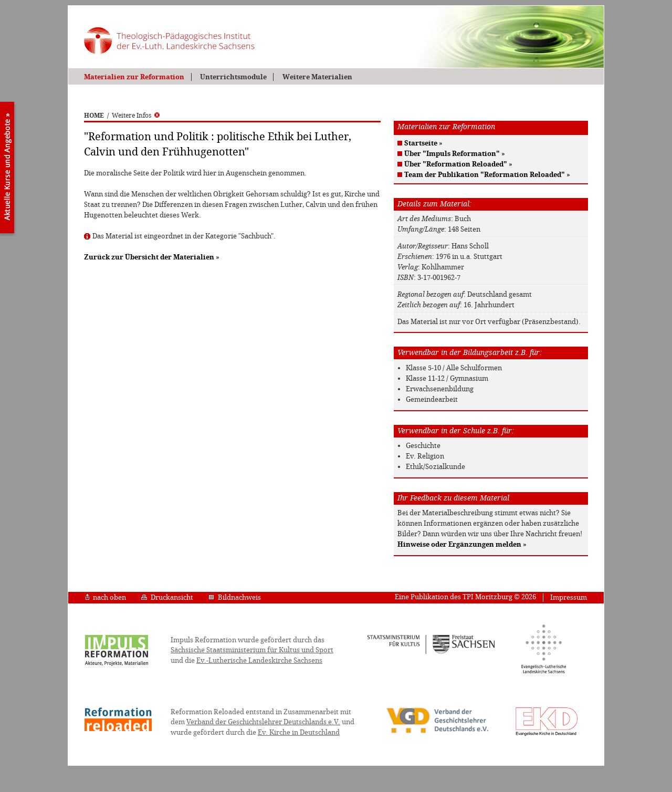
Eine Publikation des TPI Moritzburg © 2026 (465, 597)
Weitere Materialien (317, 77)
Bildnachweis (235, 597)
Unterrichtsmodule (233, 77)
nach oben (106, 597)
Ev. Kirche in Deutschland (299, 732)
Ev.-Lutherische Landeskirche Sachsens (259, 660)
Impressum (569, 597)
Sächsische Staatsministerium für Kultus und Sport (252, 650)
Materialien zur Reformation (134, 77)
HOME (94, 116)
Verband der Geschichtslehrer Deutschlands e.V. (263, 722)
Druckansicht (167, 597)
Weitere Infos (136, 116)
